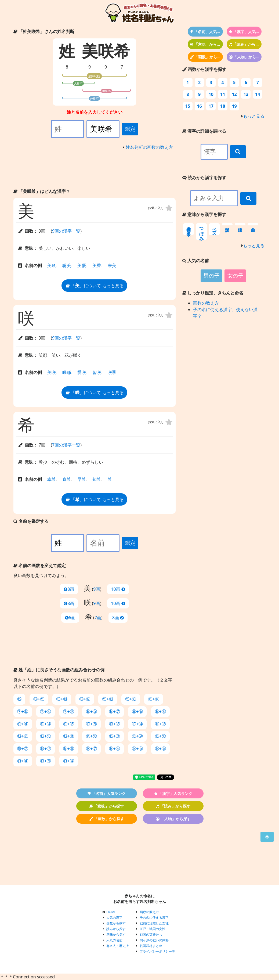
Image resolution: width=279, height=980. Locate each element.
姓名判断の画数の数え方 (149, 147)
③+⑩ (62, 699)
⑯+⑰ (46, 749)
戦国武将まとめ (151, 946)
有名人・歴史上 (118, 946)
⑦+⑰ (69, 711)
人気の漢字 (114, 918)
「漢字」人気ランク (245, 32)
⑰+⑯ (115, 749)
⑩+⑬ (115, 724)
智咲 (97, 372)
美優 (82, 265)
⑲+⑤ (46, 761)
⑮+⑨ (137, 736)
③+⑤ (39, 699)
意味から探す (116, 934)
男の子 (212, 276)
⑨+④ (23, 724)
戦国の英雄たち (151, 934)
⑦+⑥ (23, 711)
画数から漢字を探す (204, 69)
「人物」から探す (245, 57)
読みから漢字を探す (204, 178)
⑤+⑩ (108, 699)
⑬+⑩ (46, 736)
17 (211, 106)
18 (223, 106)
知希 (97, 479)
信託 (227, 224)
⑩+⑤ (91, 724)
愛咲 (82, 372)
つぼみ (202, 232)
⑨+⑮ (69, 724)
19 (234, 106)
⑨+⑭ (46, 724)
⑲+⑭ (69, 761)
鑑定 (130, 129)
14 (258, 94)
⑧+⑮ (137, 711)
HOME (111, 912)
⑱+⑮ (160, 749)
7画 (98, 618)
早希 (82, 479)
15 (188, 106)
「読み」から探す (245, 44)
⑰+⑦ (91, 749)
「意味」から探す (206, 44)
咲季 (112, 372)
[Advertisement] (95, 170)
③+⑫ (85, 699)
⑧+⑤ (91, 711)
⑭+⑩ (91, 736)
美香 (97, 265)
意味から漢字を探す (204, 214)
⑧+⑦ (115, 711)
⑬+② (23, 736)
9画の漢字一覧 (66, 231)
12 (234, 94)
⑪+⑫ (160, 724)
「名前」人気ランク (206, 32)
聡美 (67, 265)
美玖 (52, 265)
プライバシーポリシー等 (157, 951)
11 (223, 94)
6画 (70, 618)
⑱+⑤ (137, 749)
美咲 (52, 372)
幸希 (52, 479)
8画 (69, 589)
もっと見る (254, 116)
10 (211, 94)
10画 (118, 589)
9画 (97, 589)
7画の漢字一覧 (66, 445)
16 (199, 106)
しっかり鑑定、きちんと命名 (213, 293)
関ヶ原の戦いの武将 (154, 940)
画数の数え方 (206, 303)
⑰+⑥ (69, 749)
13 (246, 94)
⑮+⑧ (115, 736)
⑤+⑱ (131, 699)
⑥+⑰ (153, 699)
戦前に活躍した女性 (154, 923)
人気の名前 (114, 940)
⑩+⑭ (137, 724)
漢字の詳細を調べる (204, 131)
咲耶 (67, 372)
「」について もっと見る (94, 286)
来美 (112, 265)
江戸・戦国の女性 (153, 929)
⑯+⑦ (23, 749)
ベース (214, 229)
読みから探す (116, 929)
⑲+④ (23, 761)
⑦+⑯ (46, 711)
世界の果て (189, 229)
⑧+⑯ (160, 711)
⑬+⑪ (69, 736)
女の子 (235, 276)
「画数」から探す (206, 57)
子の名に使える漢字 (154, 918)
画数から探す (116, 923)
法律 (240, 224)
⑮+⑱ (160, 736)
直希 (67, 479)
